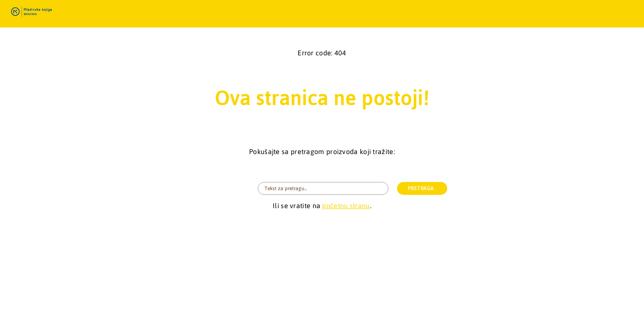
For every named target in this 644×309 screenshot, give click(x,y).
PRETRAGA (421, 188)
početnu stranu (346, 206)
